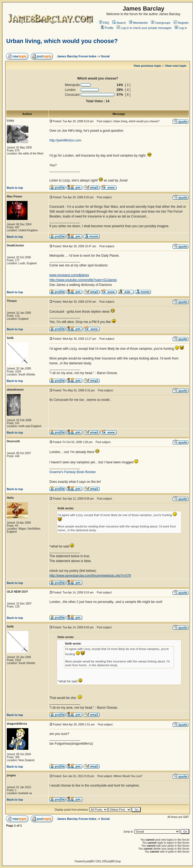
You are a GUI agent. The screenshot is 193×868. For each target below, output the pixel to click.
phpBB (90, 861)
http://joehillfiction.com (65, 140)
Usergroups (161, 23)
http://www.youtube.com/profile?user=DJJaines (83, 280)
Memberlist (138, 23)
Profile (107, 28)
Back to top (15, 188)
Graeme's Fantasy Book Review (72, 472)
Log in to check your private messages (144, 28)
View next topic (176, 66)
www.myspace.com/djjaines (69, 275)
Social (105, 56)
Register (181, 23)
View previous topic (148, 66)
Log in (181, 28)
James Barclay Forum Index (77, 56)
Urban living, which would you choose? (62, 41)
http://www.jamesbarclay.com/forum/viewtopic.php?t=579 (90, 576)
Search (119, 23)
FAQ (104, 23)
